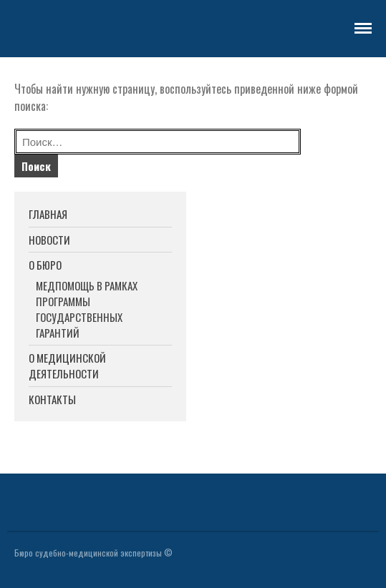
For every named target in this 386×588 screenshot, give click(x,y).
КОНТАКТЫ (52, 399)
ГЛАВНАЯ (48, 214)
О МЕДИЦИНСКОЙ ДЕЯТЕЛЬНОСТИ (67, 366)
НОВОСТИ (49, 240)
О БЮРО (45, 265)
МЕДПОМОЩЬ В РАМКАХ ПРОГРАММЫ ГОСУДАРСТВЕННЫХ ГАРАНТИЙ (87, 309)
